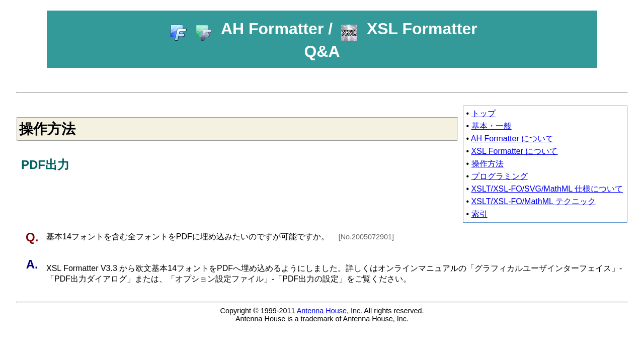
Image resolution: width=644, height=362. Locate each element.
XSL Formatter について (515, 151)
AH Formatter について (512, 139)
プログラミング (500, 176)
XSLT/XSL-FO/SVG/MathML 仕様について (547, 189)
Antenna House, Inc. (330, 311)
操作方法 (488, 164)
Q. (34, 237)
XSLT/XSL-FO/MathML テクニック (534, 201)
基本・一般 (492, 126)
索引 (479, 214)
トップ (484, 113)
